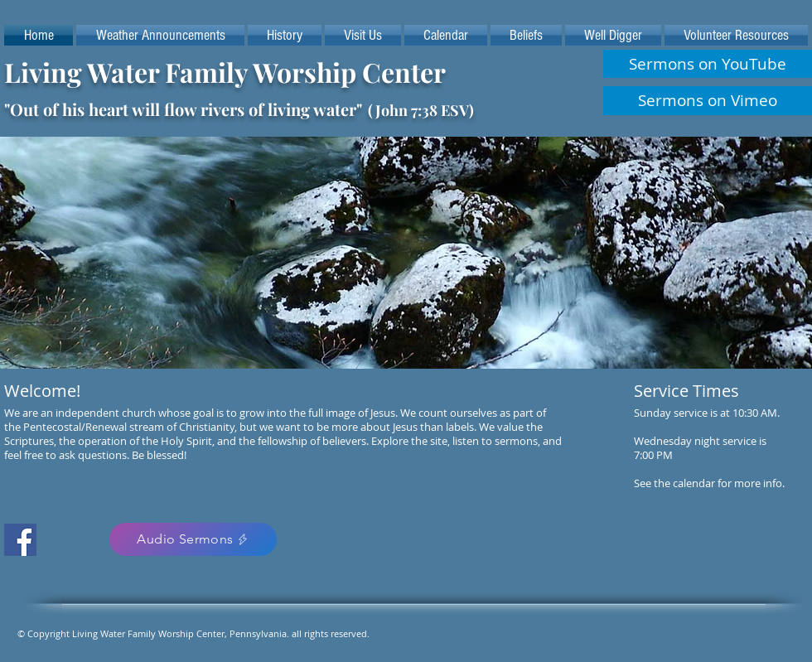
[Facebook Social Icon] (20, 540)
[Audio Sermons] (193, 539)
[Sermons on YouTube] (708, 64)
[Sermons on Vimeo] (708, 101)
